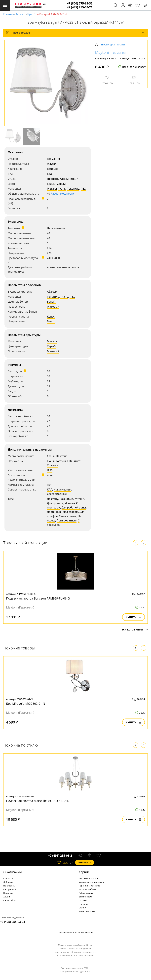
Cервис (84, 872)
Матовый (53, 307)
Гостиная (62, 461)
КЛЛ (50, 490)
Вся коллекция (135, 630)
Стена (51, 456)
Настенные (54, 512)
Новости (83, 904)
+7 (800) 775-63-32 (80, 3)
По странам (9, 886)
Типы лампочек (87, 911)
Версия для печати (113, 45)
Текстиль (73, 189)
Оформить (85, 863)
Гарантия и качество (89, 886)
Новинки (8, 893)
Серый (61, 184)
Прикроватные (67, 520)
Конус (51, 317)
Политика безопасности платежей (75, 933)
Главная (9, 14)
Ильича (70, 503)
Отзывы (83, 900)
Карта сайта (9, 900)
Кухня (51, 461)
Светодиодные (57, 494)
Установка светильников (92, 882)
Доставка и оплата (88, 878)
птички (79, 499)
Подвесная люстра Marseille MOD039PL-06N (38, 801)
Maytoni (52, 164)
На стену (53, 499)
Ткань (62, 189)
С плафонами (68, 516)
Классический (69, 179)
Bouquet (52, 169)
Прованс (53, 179)
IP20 (50, 470)
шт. (62, 862)
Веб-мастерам (86, 893)
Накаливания (56, 228)
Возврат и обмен (88, 889)
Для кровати (55, 503)
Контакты (8, 878)
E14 (49, 248)
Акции (7, 897)
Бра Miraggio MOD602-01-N (26, 704)
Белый (51, 184)
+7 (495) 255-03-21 (80, 7)
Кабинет (75, 461)
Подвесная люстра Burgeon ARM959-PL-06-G (38, 598)
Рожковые (66, 499)
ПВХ (83, 189)
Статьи (82, 908)
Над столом (71, 512)
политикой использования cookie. (76, 956)
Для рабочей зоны (74, 507)
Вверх (51, 321)
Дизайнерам (85, 897)
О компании (13, 872)
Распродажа (10, 889)
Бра (30, 14)
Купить (133, 617)
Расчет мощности (62, 194)
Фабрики (8, 882)
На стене (62, 456)
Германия (53, 159)
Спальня (53, 465)
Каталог (21, 14)
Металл (52, 189)
